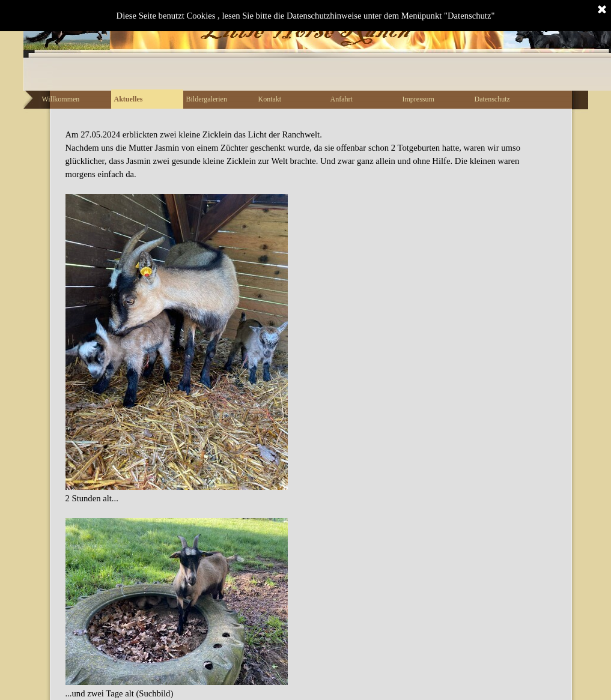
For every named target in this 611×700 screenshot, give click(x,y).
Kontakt (270, 99)
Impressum (418, 99)
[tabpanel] (306, 414)
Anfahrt (342, 99)
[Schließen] (602, 10)
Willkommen (61, 99)
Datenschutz (492, 99)
